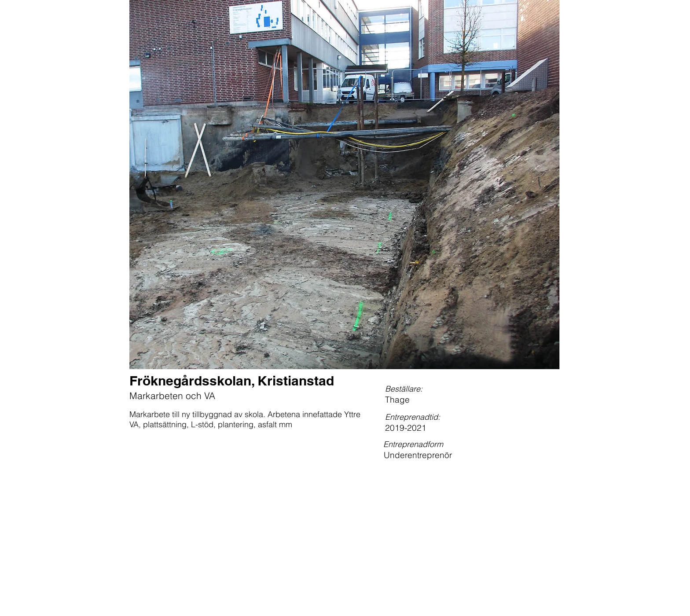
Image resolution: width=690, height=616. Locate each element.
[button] (345, 185)
